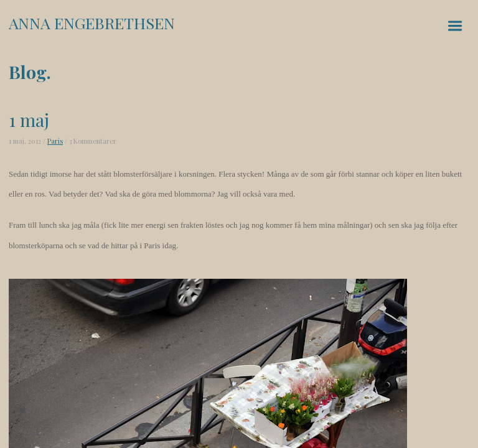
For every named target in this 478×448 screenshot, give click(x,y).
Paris (55, 141)
